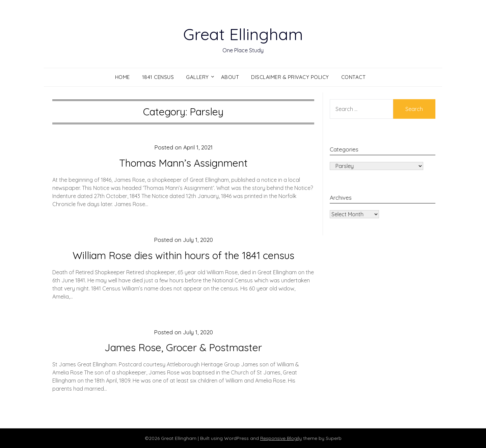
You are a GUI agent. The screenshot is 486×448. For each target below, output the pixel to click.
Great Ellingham (243, 34)
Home (123, 77)
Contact (354, 77)
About (230, 77)
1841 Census (158, 77)
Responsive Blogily (281, 438)
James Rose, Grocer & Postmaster (183, 347)
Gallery (197, 77)
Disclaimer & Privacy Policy (290, 77)
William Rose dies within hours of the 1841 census (183, 255)
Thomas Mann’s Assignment (183, 163)
